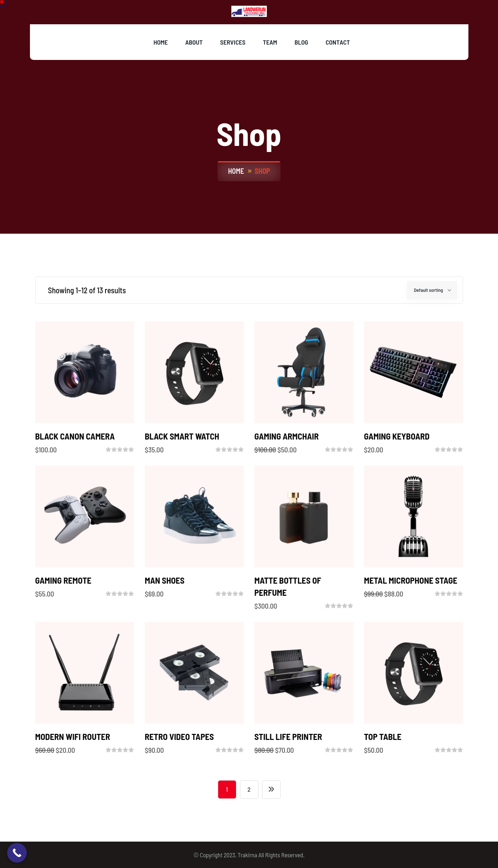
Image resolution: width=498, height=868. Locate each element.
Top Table (383, 737)
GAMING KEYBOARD (397, 436)
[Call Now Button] (17, 853)
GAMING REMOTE (63, 580)
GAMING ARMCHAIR (287, 436)
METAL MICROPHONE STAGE (411, 580)
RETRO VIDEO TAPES (179, 737)
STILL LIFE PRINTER (288, 737)
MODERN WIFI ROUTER (73, 737)
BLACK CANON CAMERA (75, 436)
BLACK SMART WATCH (182, 436)
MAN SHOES (165, 580)
